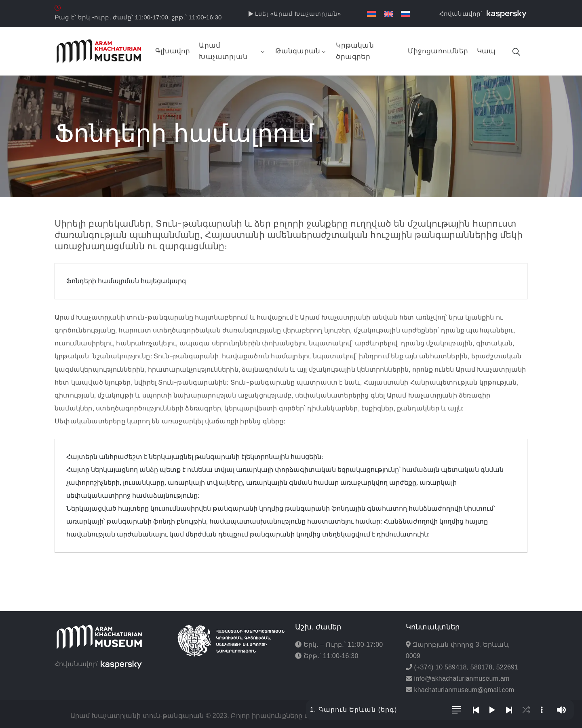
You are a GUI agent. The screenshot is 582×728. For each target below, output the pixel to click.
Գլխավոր (173, 51)
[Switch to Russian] (405, 14)
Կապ (486, 51)
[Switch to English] (388, 14)
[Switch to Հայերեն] (371, 14)
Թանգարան (301, 51)
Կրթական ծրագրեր (355, 51)
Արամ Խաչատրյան (232, 51)
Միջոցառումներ (438, 51)
